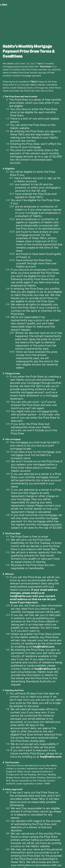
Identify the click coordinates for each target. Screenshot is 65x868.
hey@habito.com (44, 646)
